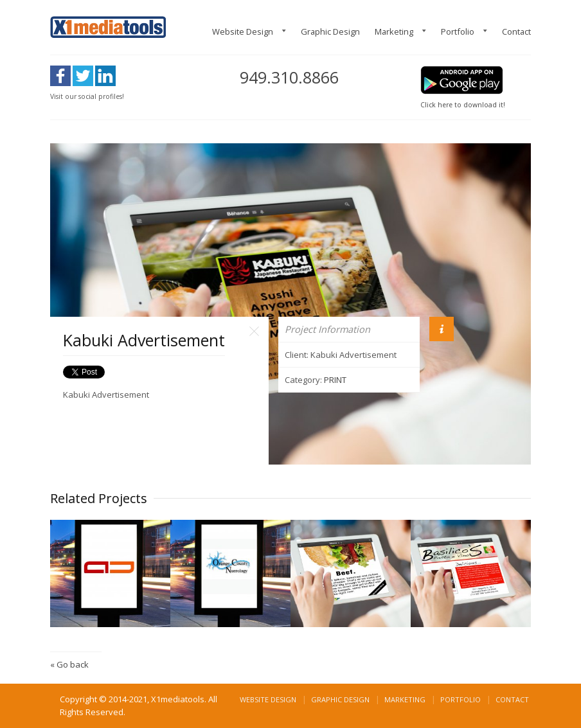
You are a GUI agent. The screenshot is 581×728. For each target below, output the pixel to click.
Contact (516, 31)
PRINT (335, 380)
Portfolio (458, 31)
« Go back (69, 664)
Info (442, 329)
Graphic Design (330, 31)
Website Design (243, 31)
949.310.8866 (289, 77)
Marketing (394, 31)
